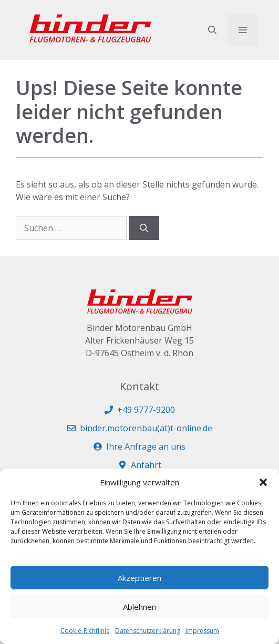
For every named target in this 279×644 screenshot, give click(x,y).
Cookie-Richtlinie (85, 631)
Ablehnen (139, 607)
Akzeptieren (139, 578)
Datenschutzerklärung (148, 631)
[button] (263, 482)
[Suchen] (144, 228)
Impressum (202, 631)
